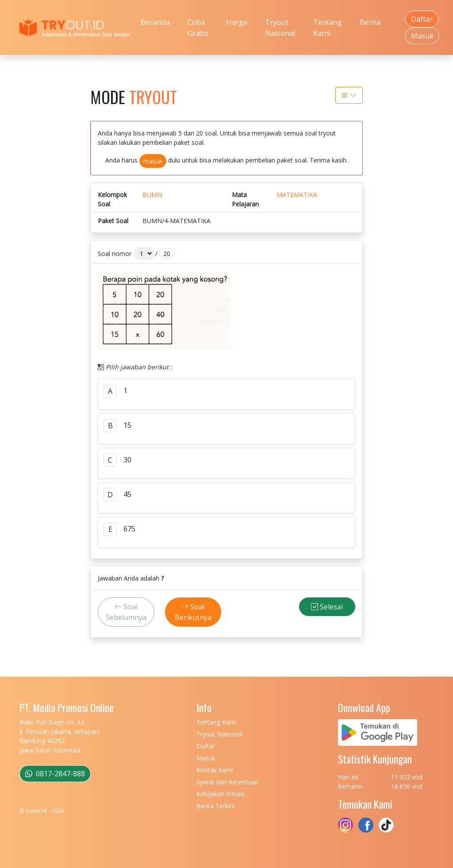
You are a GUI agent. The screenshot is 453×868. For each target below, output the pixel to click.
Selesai (327, 607)
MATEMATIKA (297, 195)
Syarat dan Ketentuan (227, 782)
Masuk (422, 36)
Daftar (422, 19)
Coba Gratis (198, 27)
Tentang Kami (328, 27)
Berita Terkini (215, 806)
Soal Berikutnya (193, 612)
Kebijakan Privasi (221, 794)
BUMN (152, 195)
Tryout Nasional (280, 27)
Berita (370, 22)
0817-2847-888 (55, 774)
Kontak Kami (215, 770)
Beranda (155, 22)
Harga (237, 22)
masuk (153, 161)
